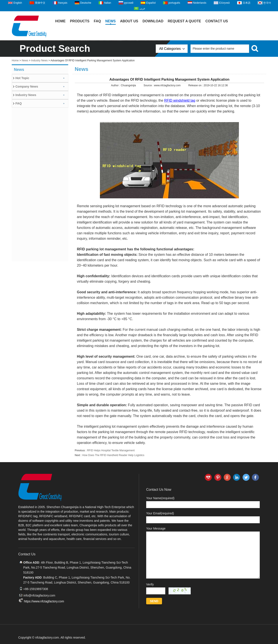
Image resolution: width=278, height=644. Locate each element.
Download (153, 21)
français (63, 3)
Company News (27, 86)
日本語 (247, 3)
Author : (116, 85)
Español (151, 3)
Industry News (39, 60)
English (18, 3)
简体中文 (40, 3)
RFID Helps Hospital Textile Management (111, 450)
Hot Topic (22, 78)
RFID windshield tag (180, 100)
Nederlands (200, 3)
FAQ (97, 21)
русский (129, 3)
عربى (142, 8)
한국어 (267, 3)
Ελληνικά (224, 3)
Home (60, 21)
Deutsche (86, 3)
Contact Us (217, 21)
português (174, 3)
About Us (129, 21)
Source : (149, 85)
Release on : (196, 85)
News (111, 21)
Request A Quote (184, 21)
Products (80, 21)
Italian (108, 3)
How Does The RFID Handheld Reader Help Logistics (113, 455)
